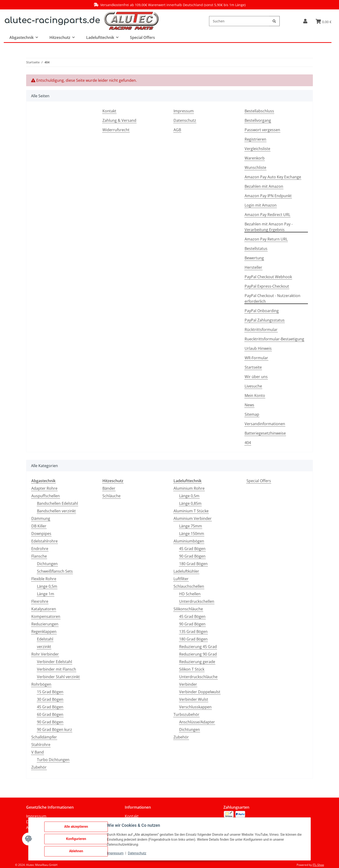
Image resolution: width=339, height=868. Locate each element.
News (249, 405)
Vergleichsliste (257, 149)
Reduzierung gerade (197, 662)
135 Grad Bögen (193, 632)
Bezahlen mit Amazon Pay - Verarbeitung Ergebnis (269, 227)
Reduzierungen (45, 624)
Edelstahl (45, 639)
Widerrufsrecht (116, 130)
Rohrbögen (41, 684)
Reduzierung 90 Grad (198, 654)
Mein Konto (255, 395)
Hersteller (253, 267)
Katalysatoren (44, 609)
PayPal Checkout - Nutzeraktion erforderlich (272, 298)
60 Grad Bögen (50, 714)
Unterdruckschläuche (198, 677)
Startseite (253, 367)
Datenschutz (185, 120)
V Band (38, 752)
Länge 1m (46, 594)
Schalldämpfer (44, 737)
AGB (177, 130)
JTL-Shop (318, 865)
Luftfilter (181, 579)
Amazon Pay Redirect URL (267, 215)
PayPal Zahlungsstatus (265, 320)
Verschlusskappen (195, 707)
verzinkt (44, 647)
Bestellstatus (256, 249)
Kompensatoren (46, 616)
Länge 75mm (191, 526)
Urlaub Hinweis (258, 348)
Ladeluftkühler (186, 571)
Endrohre (40, 549)
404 (248, 443)
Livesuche (253, 386)
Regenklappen (44, 632)
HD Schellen (190, 594)
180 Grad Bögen (193, 564)
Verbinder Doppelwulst (200, 692)
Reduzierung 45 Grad (198, 647)
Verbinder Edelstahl (54, 662)
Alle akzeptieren (76, 827)
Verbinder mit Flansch (56, 669)
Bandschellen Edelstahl (57, 503)
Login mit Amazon (261, 205)
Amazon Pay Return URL (266, 239)
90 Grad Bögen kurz (54, 729)
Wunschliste (255, 167)
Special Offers (259, 481)
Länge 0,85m (190, 503)
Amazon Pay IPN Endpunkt (268, 196)
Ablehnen (76, 851)
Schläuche (111, 496)
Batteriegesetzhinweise (265, 433)
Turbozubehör (186, 714)
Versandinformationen (265, 424)
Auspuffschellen (46, 496)
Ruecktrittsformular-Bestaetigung (274, 339)
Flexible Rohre (44, 579)
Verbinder (188, 684)
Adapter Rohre (44, 488)
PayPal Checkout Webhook (268, 277)
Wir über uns (256, 377)
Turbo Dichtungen (53, 760)
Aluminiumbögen (189, 541)
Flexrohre (40, 601)
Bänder (109, 488)
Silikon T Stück (192, 669)
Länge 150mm (192, 534)
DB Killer (39, 526)
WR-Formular (256, 358)
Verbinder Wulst (194, 699)
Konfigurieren (76, 839)
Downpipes (41, 534)
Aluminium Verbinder (193, 518)
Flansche (39, 556)
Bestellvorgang (258, 120)
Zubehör (39, 767)
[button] (305, 21)
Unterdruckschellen (197, 601)
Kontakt (109, 111)
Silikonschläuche (188, 609)
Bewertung (254, 258)
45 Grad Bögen (50, 707)
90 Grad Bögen (50, 722)
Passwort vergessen (262, 130)
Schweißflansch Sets (55, 571)
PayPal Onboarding (262, 311)
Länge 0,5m (47, 586)
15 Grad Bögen (50, 692)
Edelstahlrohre (44, 541)
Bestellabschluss (259, 111)
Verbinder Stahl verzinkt (58, 677)
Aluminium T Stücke (191, 511)
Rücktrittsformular (261, 330)
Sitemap (252, 414)
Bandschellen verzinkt (56, 511)
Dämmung (41, 518)
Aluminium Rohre (189, 488)
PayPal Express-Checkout (267, 286)
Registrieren (255, 139)
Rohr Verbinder (45, 654)
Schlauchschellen (189, 586)
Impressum (184, 111)
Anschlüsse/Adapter (197, 722)
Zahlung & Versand (119, 120)
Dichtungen (47, 564)
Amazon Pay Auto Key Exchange (273, 177)
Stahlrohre (41, 745)
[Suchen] (239, 21)
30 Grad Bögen (50, 699)
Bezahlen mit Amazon (264, 186)
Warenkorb (255, 158)
